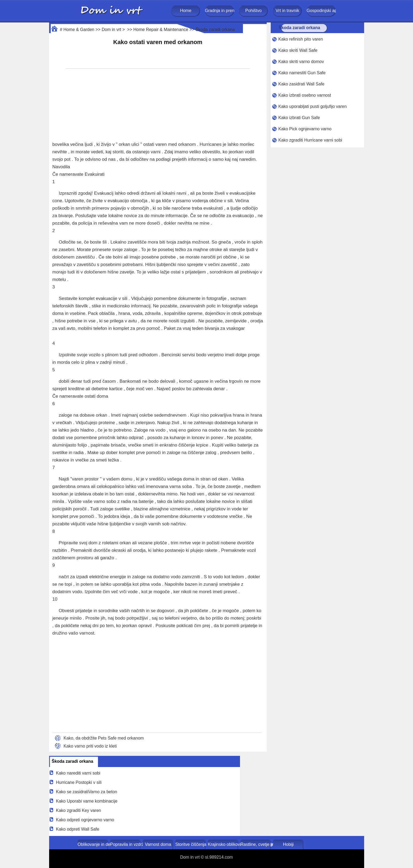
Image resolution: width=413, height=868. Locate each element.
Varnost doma (158, 844)
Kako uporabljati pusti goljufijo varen (312, 106)
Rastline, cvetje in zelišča (256, 844)
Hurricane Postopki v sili (79, 782)
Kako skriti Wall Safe (298, 50)
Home (186, 11)
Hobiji (288, 844)
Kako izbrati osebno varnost (304, 95)
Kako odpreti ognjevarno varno (85, 820)
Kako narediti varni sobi (78, 773)
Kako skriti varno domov (301, 62)
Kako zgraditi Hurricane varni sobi (310, 140)
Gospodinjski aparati (321, 11)
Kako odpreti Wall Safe (78, 829)
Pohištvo (253, 11)
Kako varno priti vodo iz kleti (90, 746)
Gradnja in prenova (220, 11)
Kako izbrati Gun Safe (299, 118)
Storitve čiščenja (191, 844)
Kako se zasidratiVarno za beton (87, 792)
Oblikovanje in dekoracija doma (93, 844)
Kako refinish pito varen (300, 39)
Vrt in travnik (287, 11)
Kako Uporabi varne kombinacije (87, 801)
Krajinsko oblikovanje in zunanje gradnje (223, 844)
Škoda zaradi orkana (215, 30)
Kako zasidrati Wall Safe (301, 84)
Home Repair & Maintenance (161, 30)
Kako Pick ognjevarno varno (305, 129)
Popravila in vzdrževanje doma (126, 844)
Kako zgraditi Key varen (79, 810)
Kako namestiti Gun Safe (302, 73)
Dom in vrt (111, 30)
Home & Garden (79, 30)
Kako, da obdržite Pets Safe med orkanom (104, 738)
